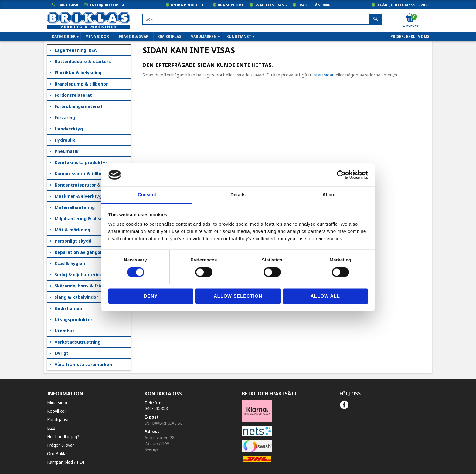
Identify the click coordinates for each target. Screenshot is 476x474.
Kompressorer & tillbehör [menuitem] (82, 174)
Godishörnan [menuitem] (68, 308)
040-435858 (68, 5)
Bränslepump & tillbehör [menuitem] (81, 84)
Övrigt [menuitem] (61, 353)
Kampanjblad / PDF (66, 462)
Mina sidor (57, 403)
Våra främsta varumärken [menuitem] (83, 364)
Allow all (325, 296)
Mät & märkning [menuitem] (72, 230)
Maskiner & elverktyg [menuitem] (78, 196)
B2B (51, 428)
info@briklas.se (107, 5)
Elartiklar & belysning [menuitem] (78, 73)
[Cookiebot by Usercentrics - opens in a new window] (341, 175)
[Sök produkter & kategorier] (262, 19)
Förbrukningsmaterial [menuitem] (78, 106)
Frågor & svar (61, 445)
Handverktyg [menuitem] (69, 129)
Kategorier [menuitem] (64, 37)
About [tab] (329, 195)
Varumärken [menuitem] (204, 37)
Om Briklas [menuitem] (170, 37)
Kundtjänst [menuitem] (239, 37)
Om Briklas (58, 454)
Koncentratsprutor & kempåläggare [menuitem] (93, 185)
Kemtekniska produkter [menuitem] (81, 162)
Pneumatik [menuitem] (67, 151)
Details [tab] (238, 195)
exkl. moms (418, 37)
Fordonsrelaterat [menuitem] (73, 95)
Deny (151, 296)
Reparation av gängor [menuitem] (78, 252)
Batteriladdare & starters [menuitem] (83, 61)
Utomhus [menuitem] (65, 331)
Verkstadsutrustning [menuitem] (78, 342)
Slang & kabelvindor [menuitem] (76, 297)
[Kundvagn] (410, 18)
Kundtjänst (58, 420)
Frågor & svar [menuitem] (134, 37)
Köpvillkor (57, 411)
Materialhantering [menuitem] (75, 207)
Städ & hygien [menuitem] (70, 263)
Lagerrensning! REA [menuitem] (76, 50)
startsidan (324, 75)
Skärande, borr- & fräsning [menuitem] (84, 286)
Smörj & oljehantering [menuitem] (78, 275)
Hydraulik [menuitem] (65, 140)
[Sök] (376, 19)
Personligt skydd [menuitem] (73, 241)
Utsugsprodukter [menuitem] (73, 319)
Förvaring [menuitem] (65, 118)
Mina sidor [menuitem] (97, 37)
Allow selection (238, 296)
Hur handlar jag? (63, 437)
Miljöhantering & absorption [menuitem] (85, 219)
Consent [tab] (147, 195)
